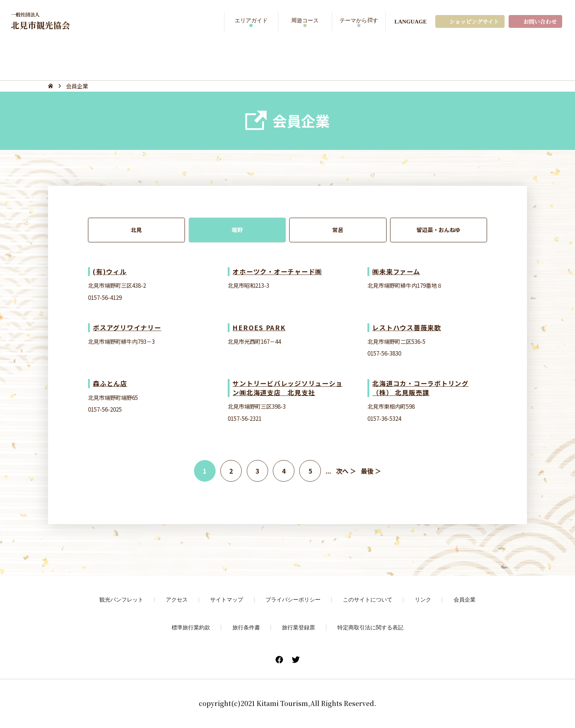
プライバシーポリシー (293, 599)
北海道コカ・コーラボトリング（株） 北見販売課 (420, 388)
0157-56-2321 (245, 418)
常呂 (338, 230)
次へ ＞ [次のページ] (346, 471)
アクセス (177, 599)
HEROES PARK (259, 328)
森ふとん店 (110, 383)
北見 (136, 230)
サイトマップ (227, 599)
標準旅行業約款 (191, 627)
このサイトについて (368, 599)
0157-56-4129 (105, 297)
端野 (237, 230)
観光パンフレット (121, 599)
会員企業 (465, 599)
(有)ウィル (110, 271)
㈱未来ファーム (396, 271)
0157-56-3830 (384, 353)
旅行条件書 (246, 627)
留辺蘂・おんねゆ (439, 230)
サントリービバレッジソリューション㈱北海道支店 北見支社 (287, 388)
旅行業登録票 (299, 627)
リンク (423, 599)
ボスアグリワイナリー (127, 328)
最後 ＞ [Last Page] (371, 471)
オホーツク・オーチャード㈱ (277, 271)
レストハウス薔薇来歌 (406, 328)
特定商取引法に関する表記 (370, 627)
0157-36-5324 (384, 418)
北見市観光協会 (41, 21)
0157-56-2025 (105, 409)
